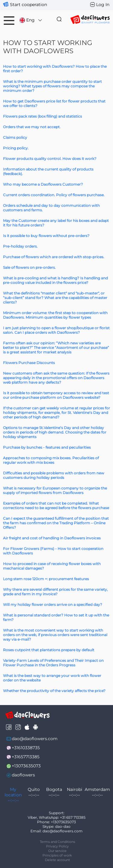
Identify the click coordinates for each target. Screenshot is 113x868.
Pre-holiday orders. (20, 246)
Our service (57, 851)
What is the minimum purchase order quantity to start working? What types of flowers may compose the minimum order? (52, 86)
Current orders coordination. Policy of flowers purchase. (54, 195)
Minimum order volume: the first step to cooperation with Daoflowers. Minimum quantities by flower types (55, 315)
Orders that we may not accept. (32, 127)
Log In (103, 5)
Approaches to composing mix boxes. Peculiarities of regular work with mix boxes (51, 460)
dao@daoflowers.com (35, 739)
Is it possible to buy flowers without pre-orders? (46, 236)
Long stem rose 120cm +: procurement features (46, 579)
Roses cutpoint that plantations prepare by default (49, 650)
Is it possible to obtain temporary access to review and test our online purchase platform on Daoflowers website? (56, 395)
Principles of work (57, 855)
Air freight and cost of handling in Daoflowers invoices (52, 538)
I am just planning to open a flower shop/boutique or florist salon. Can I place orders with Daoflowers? (56, 330)
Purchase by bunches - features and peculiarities (47, 447)
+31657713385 (26, 757)
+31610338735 (26, 748)
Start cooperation (28, 5)
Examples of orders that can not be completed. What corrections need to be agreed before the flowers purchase (56, 506)
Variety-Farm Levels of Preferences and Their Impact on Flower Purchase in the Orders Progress (53, 663)
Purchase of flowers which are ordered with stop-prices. (54, 257)
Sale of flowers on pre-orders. (29, 267)
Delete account (57, 860)
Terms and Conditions (57, 842)
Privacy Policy (57, 846)
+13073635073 (26, 766)
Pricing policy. (16, 148)
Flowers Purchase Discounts (29, 363)
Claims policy (15, 137)
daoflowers (23, 775)
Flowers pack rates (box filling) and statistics (42, 116)
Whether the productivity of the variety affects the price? (54, 691)
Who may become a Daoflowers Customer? (43, 184)
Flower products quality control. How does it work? (50, 159)
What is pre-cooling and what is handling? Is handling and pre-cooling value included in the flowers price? (55, 280)
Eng (31, 20)
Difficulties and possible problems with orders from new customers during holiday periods (54, 475)
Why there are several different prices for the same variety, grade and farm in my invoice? (55, 592)
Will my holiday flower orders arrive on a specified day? (53, 605)
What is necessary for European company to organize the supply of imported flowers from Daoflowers (55, 490)
